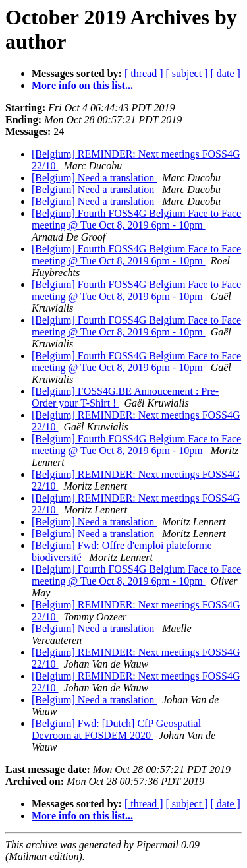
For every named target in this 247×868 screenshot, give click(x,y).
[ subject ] (187, 73)
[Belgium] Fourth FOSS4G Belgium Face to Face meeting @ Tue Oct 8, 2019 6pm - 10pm (136, 219)
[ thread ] (144, 73)
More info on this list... (82, 85)
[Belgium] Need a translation (94, 178)
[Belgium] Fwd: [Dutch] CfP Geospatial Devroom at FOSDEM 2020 (116, 729)
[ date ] (226, 73)
